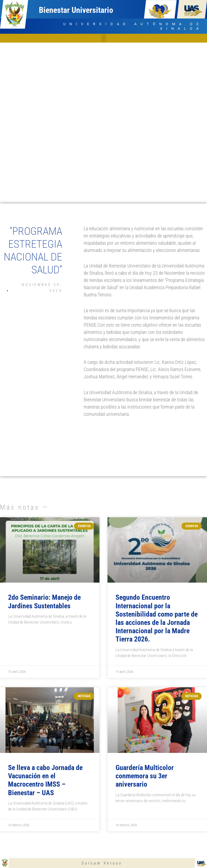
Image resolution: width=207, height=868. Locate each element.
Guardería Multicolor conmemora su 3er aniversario (145, 776)
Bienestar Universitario (76, 10)
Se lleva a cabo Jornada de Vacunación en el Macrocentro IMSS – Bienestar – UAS (45, 780)
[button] (103, 38)
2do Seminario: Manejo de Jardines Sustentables (44, 601)
